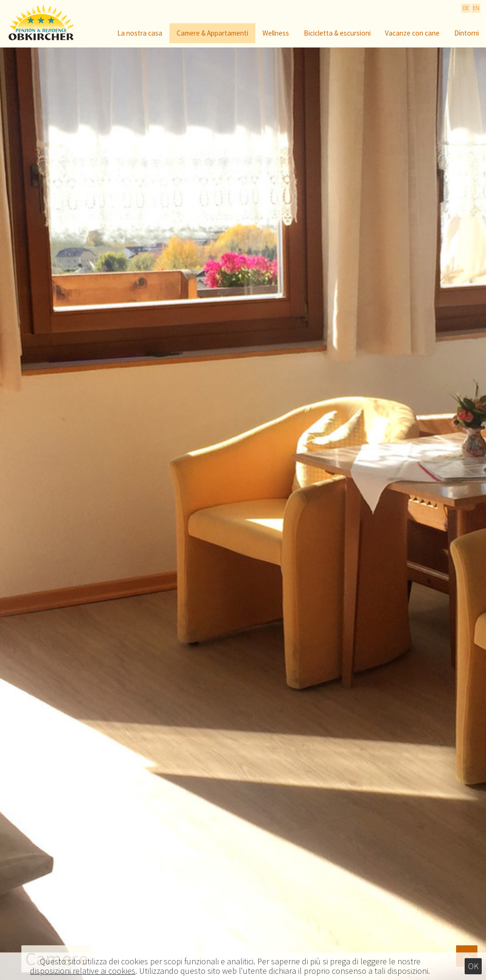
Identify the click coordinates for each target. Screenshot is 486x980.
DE (466, 8)
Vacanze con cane (412, 33)
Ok (473, 966)
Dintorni (467, 33)
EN (476, 8)
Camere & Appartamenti (212, 33)
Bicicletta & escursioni (337, 33)
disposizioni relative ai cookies (83, 971)
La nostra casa (140, 33)
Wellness (276, 33)
